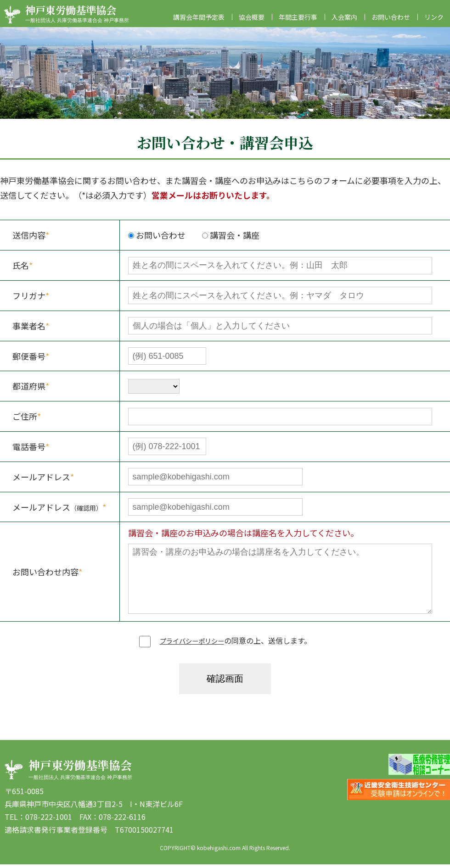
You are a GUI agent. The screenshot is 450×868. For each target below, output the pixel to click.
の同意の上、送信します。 (225, 644)
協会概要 (252, 21)
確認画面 (225, 682)
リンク (434, 21)
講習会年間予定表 (199, 21)
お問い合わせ (391, 21)
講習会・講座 (231, 239)
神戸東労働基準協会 (80, 14)
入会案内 (344, 21)
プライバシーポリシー (192, 644)
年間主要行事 (298, 21)
